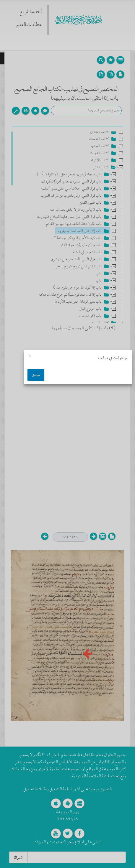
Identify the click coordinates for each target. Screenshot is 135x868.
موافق (36, 375)
